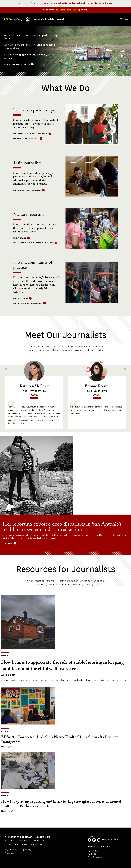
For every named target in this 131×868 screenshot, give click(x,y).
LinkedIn (115, 840)
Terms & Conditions (95, 857)
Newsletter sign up (98, 846)
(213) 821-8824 (16, 853)
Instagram (106, 840)
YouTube (99, 840)
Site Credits (92, 854)
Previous (6, 370)
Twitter (94, 840)
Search (119, 17)
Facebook (89, 840)
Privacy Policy (93, 851)
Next (125, 370)
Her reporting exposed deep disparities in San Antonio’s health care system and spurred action (62, 527)
